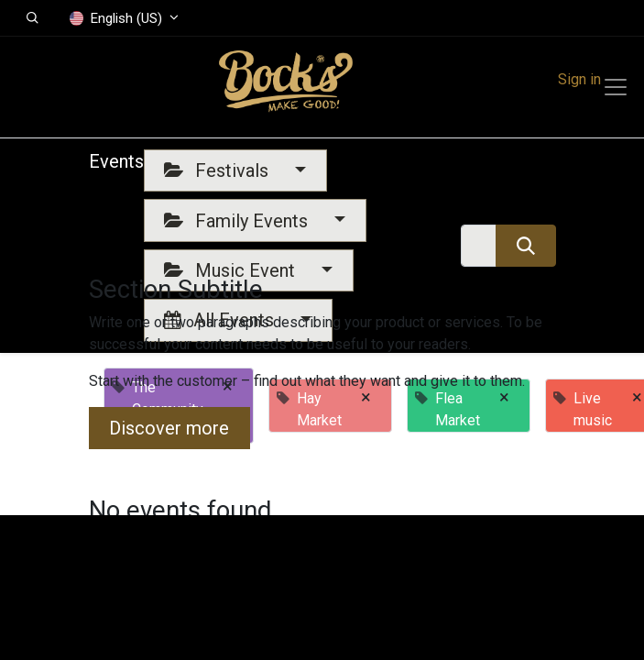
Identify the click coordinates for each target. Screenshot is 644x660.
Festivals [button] (218, 170)
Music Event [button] (232, 270)
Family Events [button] (238, 221)
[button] (33, 18)
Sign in (579, 79)
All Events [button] (221, 320)
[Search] (525, 246)
